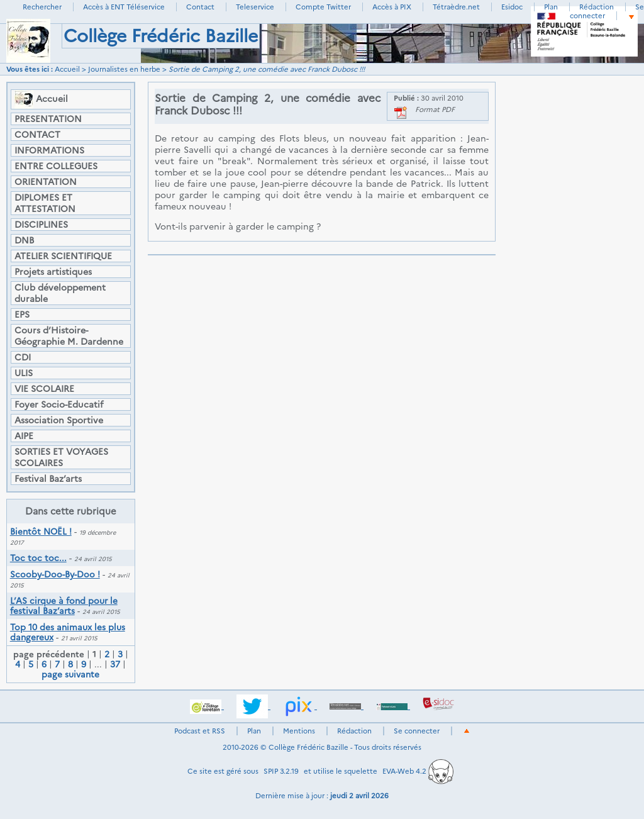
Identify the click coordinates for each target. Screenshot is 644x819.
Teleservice (255, 7)
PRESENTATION (48, 119)
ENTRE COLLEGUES (56, 166)
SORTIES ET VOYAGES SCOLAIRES (61, 457)
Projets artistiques (53, 272)
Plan (551, 7)
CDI (23, 357)
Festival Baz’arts (48, 479)
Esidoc (512, 7)
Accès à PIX (392, 7)
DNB (24, 240)
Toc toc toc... (38, 558)
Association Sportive (59, 420)
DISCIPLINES (41, 225)
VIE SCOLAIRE (44, 389)
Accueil (67, 69)
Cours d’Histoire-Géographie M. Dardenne (69, 336)
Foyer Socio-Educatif (59, 404)
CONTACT (37, 135)
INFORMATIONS (49, 150)
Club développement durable (60, 293)
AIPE (24, 436)
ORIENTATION (46, 182)
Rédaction (597, 7)
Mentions (299, 731)
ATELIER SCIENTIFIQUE (63, 256)
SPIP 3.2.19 (281, 771)
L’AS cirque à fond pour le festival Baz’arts (64, 606)
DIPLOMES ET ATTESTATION (45, 203)
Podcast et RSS (200, 731)
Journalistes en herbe (124, 69)
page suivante (70, 674)
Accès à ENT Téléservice (124, 7)
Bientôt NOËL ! (41, 532)
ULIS (24, 373)
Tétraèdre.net (456, 7)
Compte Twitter (323, 7)
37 (115, 664)
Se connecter (607, 11)
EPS (22, 315)
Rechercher (42, 7)
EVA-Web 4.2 (418, 771)
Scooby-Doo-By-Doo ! (55, 574)
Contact (200, 7)
